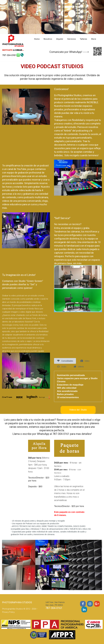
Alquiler (60, 39)
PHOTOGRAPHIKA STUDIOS (17, 602)
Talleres (83, 39)
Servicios (72, 39)
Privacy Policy (8, 612)
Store (94, 39)
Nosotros (48, 39)
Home (37, 39)
